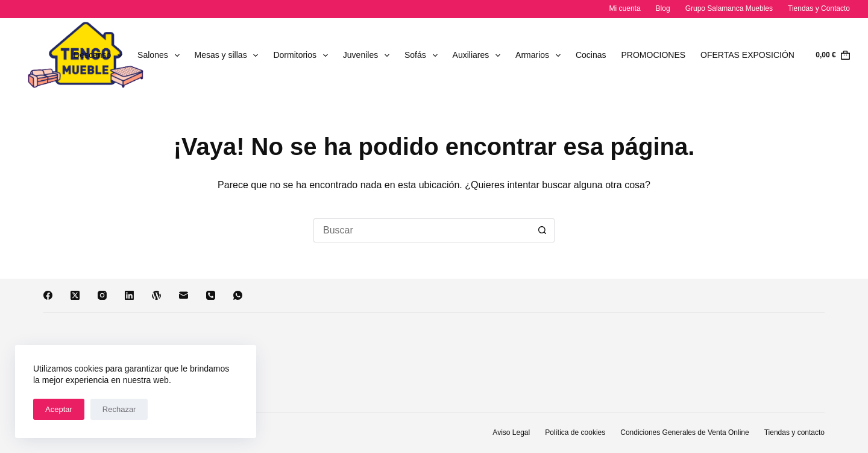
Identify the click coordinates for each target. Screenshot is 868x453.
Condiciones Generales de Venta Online (684, 432)
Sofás (423, 55)
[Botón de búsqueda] (542, 230)
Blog (663, 8)
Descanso (100, 55)
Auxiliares (479, 55)
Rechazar (119, 409)
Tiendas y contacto (794, 432)
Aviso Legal (511, 432)
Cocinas (591, 55)
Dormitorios (303, 55)
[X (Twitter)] (75, 295)
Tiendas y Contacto (819, 8)
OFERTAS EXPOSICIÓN (747, 55)
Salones (161, 55)
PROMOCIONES (654, 55)
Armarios (540, 55)
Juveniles (369, 55)
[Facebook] (48, 295)
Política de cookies (575, 432)
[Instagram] (102, 295)
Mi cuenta (625, 8)
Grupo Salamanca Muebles (729, 8)
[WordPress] (156, 295)
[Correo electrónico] (184, 295)
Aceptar (59, 409)
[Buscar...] (422, 230)
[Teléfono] (211, 295)
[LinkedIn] (129, 295)
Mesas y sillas (229, 55)
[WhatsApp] (238, 295)
